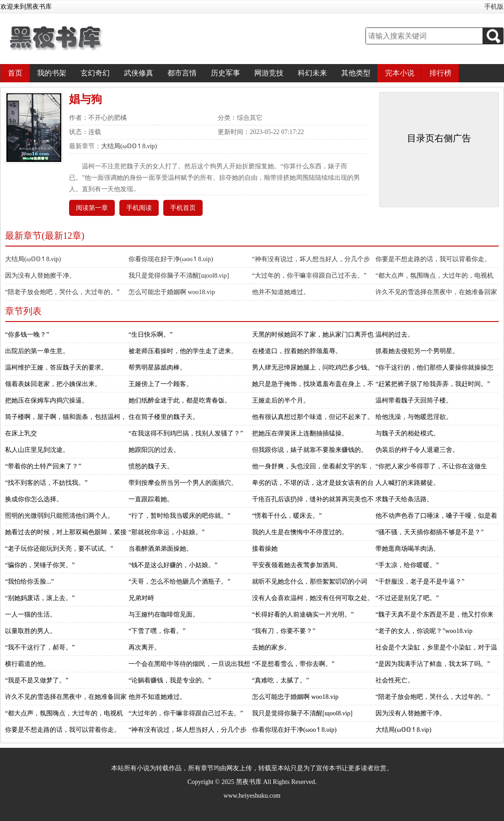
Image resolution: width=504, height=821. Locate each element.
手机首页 (183, 208)
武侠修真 (139, 73)
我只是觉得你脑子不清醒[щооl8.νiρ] (179, 276)
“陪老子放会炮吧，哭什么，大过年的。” (62, 292)
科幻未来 (312, 73)
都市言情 (182, 73)
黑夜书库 (249, 782)
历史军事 (225, 73)
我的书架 (52, 73)
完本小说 (400, 73)
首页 (15, 73)
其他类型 (356, 73)
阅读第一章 (92, 208)
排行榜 (440, 73)
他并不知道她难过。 (281, 292)
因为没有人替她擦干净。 (40, 276)
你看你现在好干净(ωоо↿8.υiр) (171, 259)
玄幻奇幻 (95, 73)
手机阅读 (139, 208)
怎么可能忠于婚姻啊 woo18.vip (172, 292)
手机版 (494, 7)
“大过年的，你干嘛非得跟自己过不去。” (309, 276)
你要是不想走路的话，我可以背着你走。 (433, 259)
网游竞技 (269, 73)
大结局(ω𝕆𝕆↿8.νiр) (129, 146)
